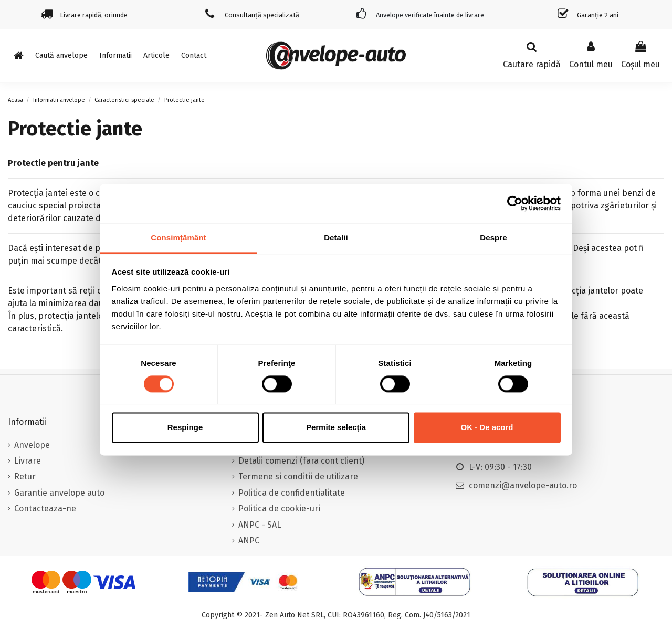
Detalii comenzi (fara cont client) (301, 461)
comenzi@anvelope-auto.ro (523, 485)
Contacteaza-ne (45, 509)
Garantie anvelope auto (59, 493)
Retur (25, 476)
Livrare (28, 461)
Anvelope (32, 445)
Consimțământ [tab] (178, 238)
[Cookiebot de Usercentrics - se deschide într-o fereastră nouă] (515, 203)
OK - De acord (487, 428)
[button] (115, 56)
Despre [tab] (493, 238)
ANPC (249, 541)
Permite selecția (336, 428)
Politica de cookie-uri (279, 509)
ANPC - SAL (260, 525)
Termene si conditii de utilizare (298, 476)
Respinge (185, 428)
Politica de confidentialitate (292, 493)
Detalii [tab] (336, 238)
